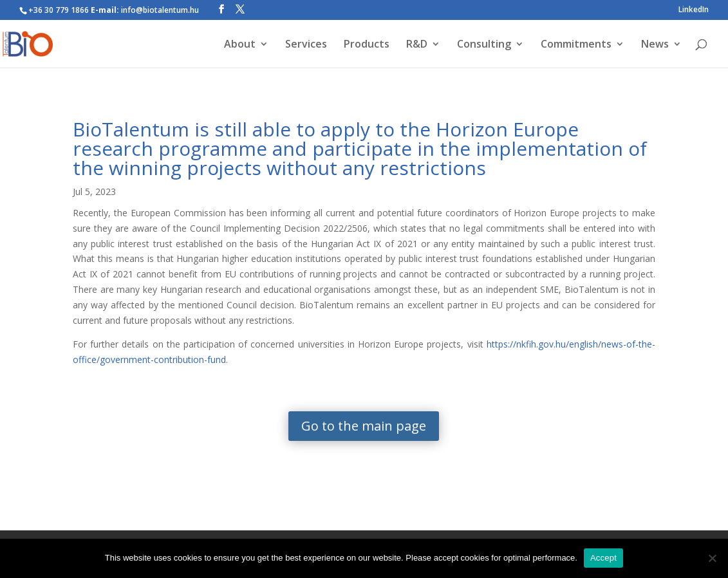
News (655, 45)
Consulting (484, 45)
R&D (417, 45)
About (240, 45)
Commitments (576, 45)
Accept (603, 558)
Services (306, 45)
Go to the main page (364, 426)
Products (367, 45)
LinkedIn (694, 10)
